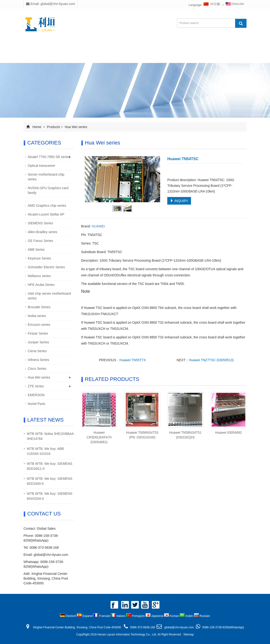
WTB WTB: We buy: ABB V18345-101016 (45, 451)
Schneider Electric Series (46, 267)
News (118, 46)
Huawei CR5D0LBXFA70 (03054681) (99, 437)
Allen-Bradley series (43, 232)
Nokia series (37, 316)
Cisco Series (37, 369)
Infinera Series (38, 360)
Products (92, 46)
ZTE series (36, 386)
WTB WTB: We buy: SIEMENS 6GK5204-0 (50, 496)
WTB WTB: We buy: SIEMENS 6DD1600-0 (50, 481)
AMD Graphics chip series (47, 206)
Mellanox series (39, 276)
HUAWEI (98, 226)
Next (154, 179)
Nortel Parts (37, 404)
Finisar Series (38, 333)
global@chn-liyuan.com (51, 555)
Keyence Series (39, 258)
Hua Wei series (76, 127)
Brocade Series (39, 307)
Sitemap (189, 634)
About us (63, 46)
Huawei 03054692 (229, 433)
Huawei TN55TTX (133, 360)
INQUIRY (179, 201)
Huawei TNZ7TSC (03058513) (211, 360)
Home (36, 46)
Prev (91, 179)
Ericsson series (39, 325)
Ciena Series (37, 351)
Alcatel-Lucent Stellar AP (46, 214)
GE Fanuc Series (40, 241)
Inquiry (36, 57)
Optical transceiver (42, 166)
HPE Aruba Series (41, 285)
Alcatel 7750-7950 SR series (49, 157)
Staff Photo (178, 46)
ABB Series (36, 250)
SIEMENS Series (40, 223)
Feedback (209, 46)
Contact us (65, 57)
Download (146, 46)
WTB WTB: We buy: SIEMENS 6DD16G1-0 (50, 466)
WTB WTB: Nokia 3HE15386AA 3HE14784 (50, 436)
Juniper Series (38, 342)
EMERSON (36, 395)
